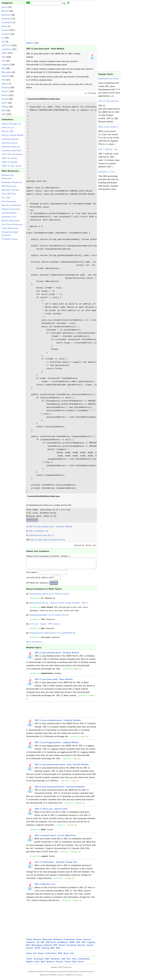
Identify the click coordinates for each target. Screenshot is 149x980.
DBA (47, 961)
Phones (59, 964)
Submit (54, 585)
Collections (51, 956)
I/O (3, 38)
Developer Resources (12, 182)
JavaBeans (7, 49)
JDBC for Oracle (9, 158)
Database (6, 19)
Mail (3, 68)
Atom (66, 956)
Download (32, 520)
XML (4, 114)
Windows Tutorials (10, 190)
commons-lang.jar (10, 139)
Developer (39, 961)
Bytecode (6, 15)
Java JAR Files (9, 194)
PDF (4, 80)
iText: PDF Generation (12, 154)
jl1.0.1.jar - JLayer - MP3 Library (44, 626)
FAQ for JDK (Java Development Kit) (48, 540)
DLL (69, 961)
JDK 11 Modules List (38, 531)
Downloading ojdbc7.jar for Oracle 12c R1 (49, 617)
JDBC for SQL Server (12, 166)
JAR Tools (6, 45)
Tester (29, 961)
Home (29, 43)
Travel (68, 964)
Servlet (5, 99)
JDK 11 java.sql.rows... (109, 101)
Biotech (5, 11)
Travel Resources (10, 228)
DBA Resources (9, 186)
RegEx (29, 964)
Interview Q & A (9, 217)
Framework (7, 23)
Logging (5, 65)
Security (5, 91)
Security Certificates (11, 205)
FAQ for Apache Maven (13, 135)
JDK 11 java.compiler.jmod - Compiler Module (50, 527)
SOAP (4, 103)
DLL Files (6, 198)
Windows (55, 961)
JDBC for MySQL (10, 162)
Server (5, 95)
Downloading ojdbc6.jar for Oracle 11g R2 (49, 596)
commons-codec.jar (11, 147)
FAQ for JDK (8, 131)
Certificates (84, 961)
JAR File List (8, 128)
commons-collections (12, 151)
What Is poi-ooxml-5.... (109, 127)
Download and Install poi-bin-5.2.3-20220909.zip (52, 635)
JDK (3, 57)
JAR (63, 961)
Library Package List (11, 124)
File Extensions (9, 202)
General (5, 30)
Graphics (6, 34)
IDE (3, 42)
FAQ (74, 964)
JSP (3, 61)
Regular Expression (11, 209)
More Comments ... (35, 644)
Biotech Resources (10, 221)
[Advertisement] (13, 277)
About (41, 956)
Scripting (6, 88)
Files (74, 961)
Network (5, 76)
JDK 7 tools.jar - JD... (109, 149)
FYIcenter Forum (10, 239)
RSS (60, 956)
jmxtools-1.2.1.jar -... (108, 172)
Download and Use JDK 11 (41, 535)
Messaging (7, 72)
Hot (35, 956)
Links (37, 964)
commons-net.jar (9, 143)
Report (5, 84)
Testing (5, 107)
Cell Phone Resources (12, 224)
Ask (72, 956)
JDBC (4, 53)
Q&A (43, 964)
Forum (81, 964)
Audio (4, 7)
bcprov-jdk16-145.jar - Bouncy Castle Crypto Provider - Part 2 (58, 605)
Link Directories (9, 213)
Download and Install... (109, 79)
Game (4, 26)
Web (4, 110)
